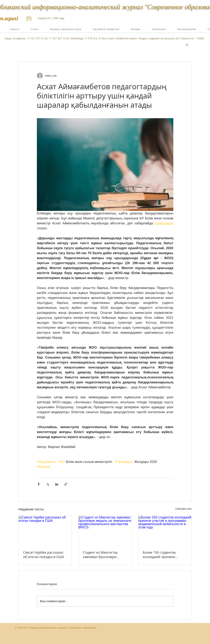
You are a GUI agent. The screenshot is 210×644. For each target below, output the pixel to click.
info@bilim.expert (126, 38)
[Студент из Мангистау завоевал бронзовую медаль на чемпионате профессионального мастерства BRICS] (105, 531)
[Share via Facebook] (39, 484)
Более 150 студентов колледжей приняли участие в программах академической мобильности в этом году (163, 555)
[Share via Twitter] (48, 484)
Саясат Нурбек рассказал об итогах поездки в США (43, 555)
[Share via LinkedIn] (57, 484)
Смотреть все (183, 509)
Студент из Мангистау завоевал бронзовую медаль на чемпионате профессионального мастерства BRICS (101, 555)
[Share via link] (66, 484)
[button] (187, 30)
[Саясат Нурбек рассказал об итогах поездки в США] (45, 531)
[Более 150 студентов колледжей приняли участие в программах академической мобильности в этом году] (165, 531)
